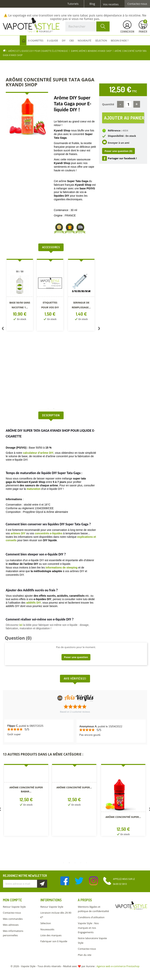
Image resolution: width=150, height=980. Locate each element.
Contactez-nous (137, 4)
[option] (23, 296)
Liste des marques (51, 935)
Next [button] (99, 329)
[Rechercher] (87, 26)
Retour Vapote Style (14, 907)
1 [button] (48, 409)
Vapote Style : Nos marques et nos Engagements (88, 928)
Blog (92, 4)
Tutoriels (73, 4)
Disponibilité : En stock (122, 136)
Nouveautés (47, 929)
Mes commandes (13, 919)
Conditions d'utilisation (91, 917)
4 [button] (81, 863)
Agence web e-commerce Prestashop (118, 966)
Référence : (115, 130)
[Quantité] (128, 104)
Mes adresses (11, 925)
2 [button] (54, 409)
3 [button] (75, 863)
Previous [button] (3, 329)
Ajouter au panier (124, 118)
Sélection (46, 923)
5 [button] (87, 863)
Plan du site (84, 955)
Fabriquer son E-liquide (54, 941)
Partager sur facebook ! (122, 158)
